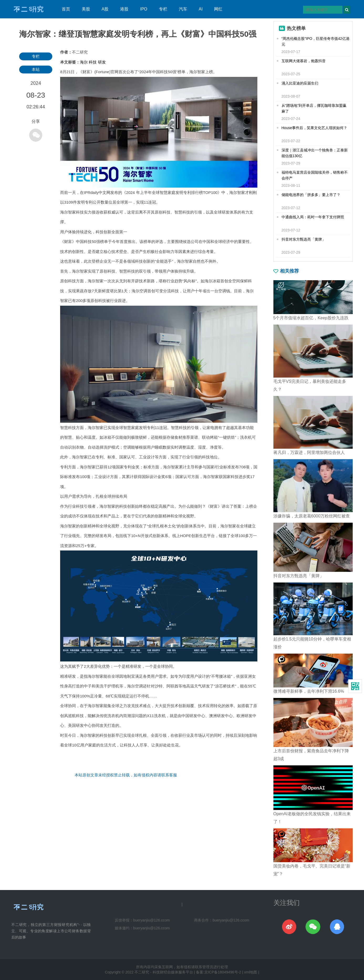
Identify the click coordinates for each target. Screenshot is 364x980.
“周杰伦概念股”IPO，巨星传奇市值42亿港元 (316, 41)
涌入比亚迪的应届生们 (300, 83)
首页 (66, 9)
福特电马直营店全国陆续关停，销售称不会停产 (315, 175)
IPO (144, 9)
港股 (124, 9)
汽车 (183, 9)
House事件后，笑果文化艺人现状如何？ (314, 128)
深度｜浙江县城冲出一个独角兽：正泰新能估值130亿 (315, 153)
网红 (218, 9)
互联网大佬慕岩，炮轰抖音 (304, 61)
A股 (105, 9)
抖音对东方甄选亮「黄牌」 (304, 239)
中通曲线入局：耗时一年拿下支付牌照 (313, 217)
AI (201, 9)
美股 (86, 9)
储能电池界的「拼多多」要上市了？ (311, 195)
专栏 (163, 9)
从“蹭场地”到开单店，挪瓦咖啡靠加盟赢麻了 (314, 108)
